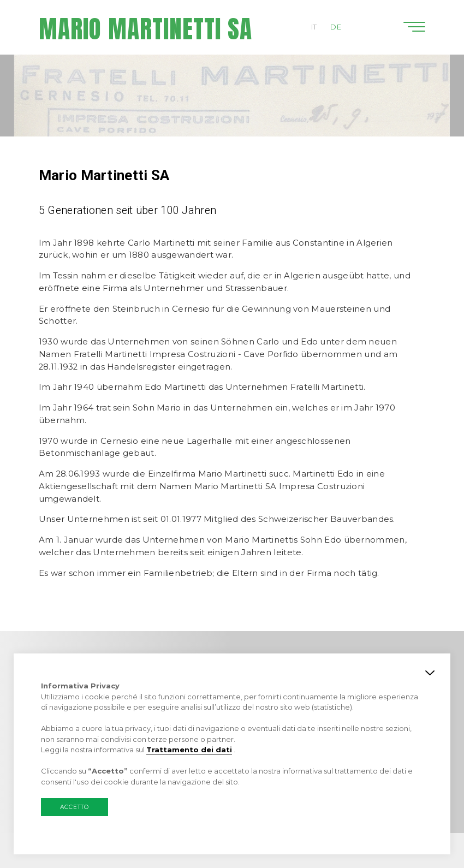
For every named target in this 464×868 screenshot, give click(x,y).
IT (314, 27)
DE (336, 27)
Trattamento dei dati (189, 750)
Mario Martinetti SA (145, 29)
